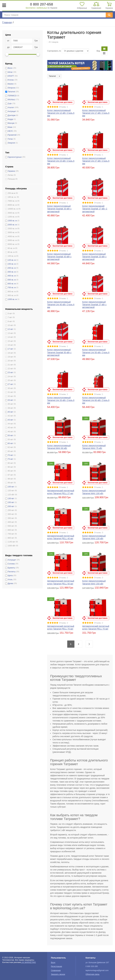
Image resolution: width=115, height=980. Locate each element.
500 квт (11, 526)
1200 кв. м (12, 217)
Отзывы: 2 (63, 578)
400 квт (11, 522)
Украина (11, 171)
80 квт (10, 463)
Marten (11, 84)
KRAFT (11, 76)
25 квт (10, 380)
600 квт (11, 530)
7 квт (10, 317)
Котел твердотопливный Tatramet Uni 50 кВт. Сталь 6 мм (96, 352)
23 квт (10, 373)
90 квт (10, 467)
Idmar (10, 72)
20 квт (10, 361)
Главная (7, 22)
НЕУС (10, 131)
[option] (80, 65)
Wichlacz (12, 100)
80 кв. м (11, 252)
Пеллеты (12, 572)
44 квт (10, 424)
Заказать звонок (58, 974)
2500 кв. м (12, 229)
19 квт (10, 357)
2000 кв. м (12, 225)
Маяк (10, 127)
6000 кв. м (12, 244)
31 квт (10, 392)
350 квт (11, 518)
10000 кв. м (13, 209)
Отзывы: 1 (63, 107)
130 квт (11, 499)
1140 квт (11, 542)
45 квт (10, 428)
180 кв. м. (12, 197)
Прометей (12, 135)
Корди (10, 119)
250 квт (11, 510)
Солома (11, 564)
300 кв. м (12, 272)
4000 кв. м (12, 236)
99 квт (10, 483)
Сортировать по (54, 51)
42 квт (10, 416)
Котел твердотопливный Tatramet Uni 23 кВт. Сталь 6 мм (61, 161)
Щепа (10, 576)
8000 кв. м (12, 205)
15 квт (10, 341)
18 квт (10, 353)
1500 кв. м (12, 221)
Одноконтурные (15, 157)
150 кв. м (12, 264)
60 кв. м (11, 248)
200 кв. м (12, 268)
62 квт (10, 447)
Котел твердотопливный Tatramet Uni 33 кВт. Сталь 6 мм (61, 400)
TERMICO (12, 96)
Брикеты (11, 568)
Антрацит (12, 111)
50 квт (10, 436)
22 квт (10, 369)
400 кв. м (12, 276)
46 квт (10, 432)
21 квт (10, 365)
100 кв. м (12, 256)
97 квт (10, 475)
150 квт (11, 502)
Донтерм (12, 115)
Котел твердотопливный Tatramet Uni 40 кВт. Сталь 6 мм (61, 305)
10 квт (10, 325)
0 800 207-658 (42, 4)
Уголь (10, 580)
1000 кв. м (12, 299)
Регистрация (56, 966)
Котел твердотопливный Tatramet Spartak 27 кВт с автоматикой (94, 305)
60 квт (10, 443)
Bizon (10, 68)
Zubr (10, 104)
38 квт (10, 408)
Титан (10, 139)
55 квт (10, 440)
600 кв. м (12, 284)
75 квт (10, 459)
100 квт (11, 487)
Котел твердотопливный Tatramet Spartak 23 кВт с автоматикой (94, 257)
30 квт (10, 388)
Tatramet (11, 92)
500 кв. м (12, 280)
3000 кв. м (12, 232)
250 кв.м (11, 193)
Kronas (11, 80)
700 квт (11, 534)
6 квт (10, 314)
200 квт (11, 506)
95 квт (10, 471)
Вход (53, 963)
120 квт (11, 491)
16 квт (10, 345)
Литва (10, 175)
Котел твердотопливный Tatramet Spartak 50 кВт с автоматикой (59, 352)
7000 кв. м (12, 201)
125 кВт (11, 495)
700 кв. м (12, 288)
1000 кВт (12, 546)
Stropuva (12, 88)
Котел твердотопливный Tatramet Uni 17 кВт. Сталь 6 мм (96, 113)
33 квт (10, 400)
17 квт (10, 349)
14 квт (10, 337)
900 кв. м (12, 295)
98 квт (10, 479)
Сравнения (56, 970)
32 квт (10, 396)
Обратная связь (92, 974)
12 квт (10, 329)
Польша (11, 179)
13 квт (10, 333)
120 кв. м (12, 260)
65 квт (10, 451)
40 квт (10, 412)
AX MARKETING (29, 962)
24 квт (10, 377)
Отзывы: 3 (99, 533)
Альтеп (11, 107)
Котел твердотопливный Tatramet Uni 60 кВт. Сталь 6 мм (96, 400)
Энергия (11, 143)
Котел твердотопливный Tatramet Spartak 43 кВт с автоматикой (59, 257)
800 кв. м (12, 292)
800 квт (11, 538)
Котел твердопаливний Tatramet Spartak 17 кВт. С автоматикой (95, 209)
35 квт (10, 404)
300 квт (11, 514)
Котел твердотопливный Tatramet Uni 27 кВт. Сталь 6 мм (96, 161)
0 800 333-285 (92, 966)
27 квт (10, 384)
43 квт (10, 420)
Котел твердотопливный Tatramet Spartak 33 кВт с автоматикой (59, 209)
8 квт (10, 321)
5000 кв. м (12, 240)
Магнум (11, 123)
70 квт (10, 455)
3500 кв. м (12, 213)
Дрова (10, 583)
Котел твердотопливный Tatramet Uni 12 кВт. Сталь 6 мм (61, 113)
